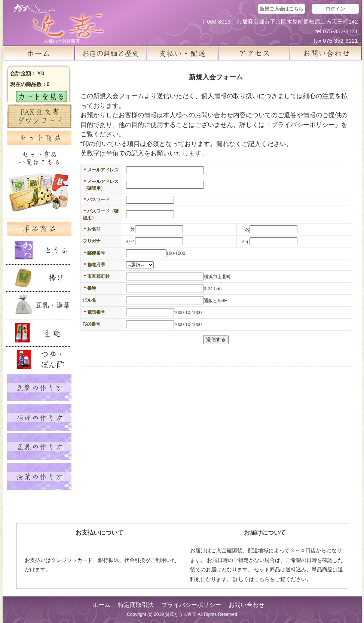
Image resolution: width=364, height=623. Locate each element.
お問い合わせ (247, 605)
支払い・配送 (182, 53)
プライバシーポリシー (191, 605)
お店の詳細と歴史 (110, 53)
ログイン (335, 9)
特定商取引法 (136, 605)
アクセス (254, 53)
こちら (262, 579)
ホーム (39, 53)
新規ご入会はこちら (282, 9)
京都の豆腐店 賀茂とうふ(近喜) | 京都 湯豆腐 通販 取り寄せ (59, 21)
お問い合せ (326, 53)
